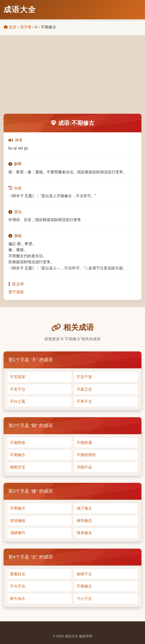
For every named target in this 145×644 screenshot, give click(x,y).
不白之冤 (18, 401)
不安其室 (18, 377)
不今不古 (18, 586)
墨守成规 (16, 292)
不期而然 (18, 443)
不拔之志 (84, 389)
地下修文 (84, 508)
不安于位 (18, 389)
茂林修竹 (18, 533)
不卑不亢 (84, 401)
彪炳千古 (84, 574)
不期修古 (18, 455)
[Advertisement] (72, 78)
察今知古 (18, 599)
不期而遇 (84, 443)
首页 (10, 27)
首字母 (26, 27)
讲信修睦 (18, 521)
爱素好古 (18, 574)
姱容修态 (84, 521)
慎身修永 (84, 533)
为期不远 (84, 467)
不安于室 (84, 377)
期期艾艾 (18, 467)
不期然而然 (86, 455)
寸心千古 (84, 599)
